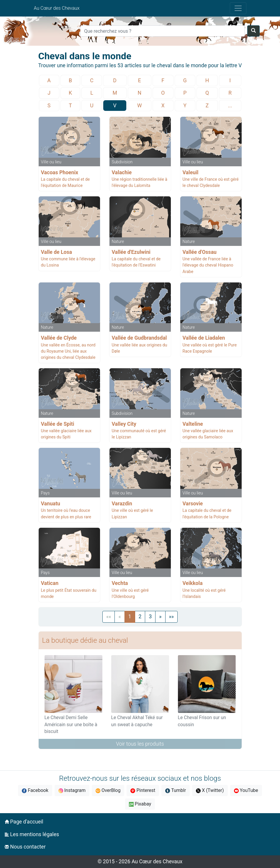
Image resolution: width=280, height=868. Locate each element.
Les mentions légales (32, 834)
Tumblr (176, 790)
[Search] (163, 31)
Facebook (35, 790)
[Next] (160, 617)
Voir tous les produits (140, 744)
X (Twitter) (210, 790)
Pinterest (143, 790)
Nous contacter (25, 847)
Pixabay (140, 804)
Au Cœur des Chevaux (57, 8)
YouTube (246, 790)
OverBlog (108, 790)
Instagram (72, 790)
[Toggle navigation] (238, 8)
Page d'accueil (24, 822)
